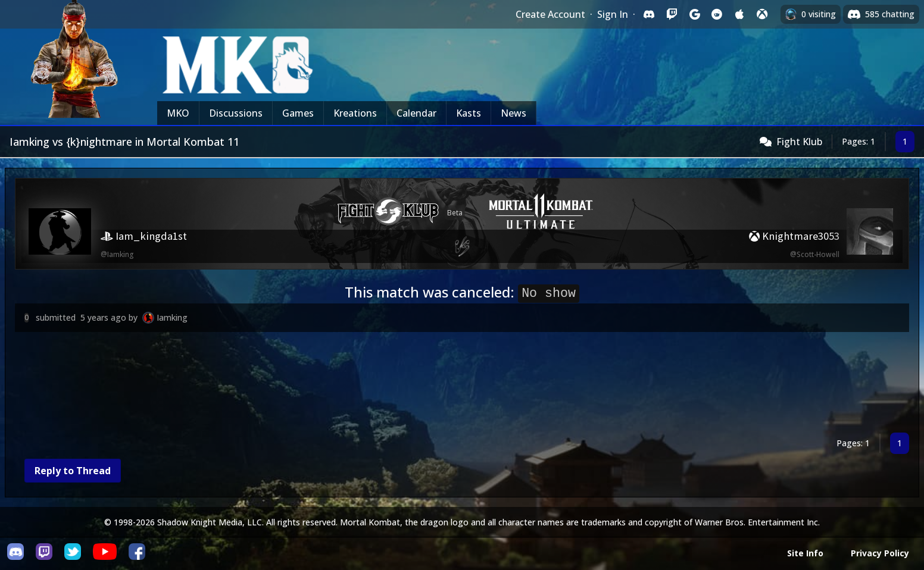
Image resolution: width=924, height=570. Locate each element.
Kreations (355, 113)
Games (298, 113)
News (513, 113)
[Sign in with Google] (694, 14)
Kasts (469, 113)
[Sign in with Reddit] (717, 14)
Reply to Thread (73, 471)
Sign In (613, 14)
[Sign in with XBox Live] (762, 14)
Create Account (550, 14)
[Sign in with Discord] (649, 14)
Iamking (172, 317)
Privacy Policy (880, 553)
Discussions (236, 113)
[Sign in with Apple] (739, 14)
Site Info (805, 553)
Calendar (416, 113)
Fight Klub (799, 142)
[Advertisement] (372, 385)
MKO (178, 113)
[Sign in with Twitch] (672, 14)
